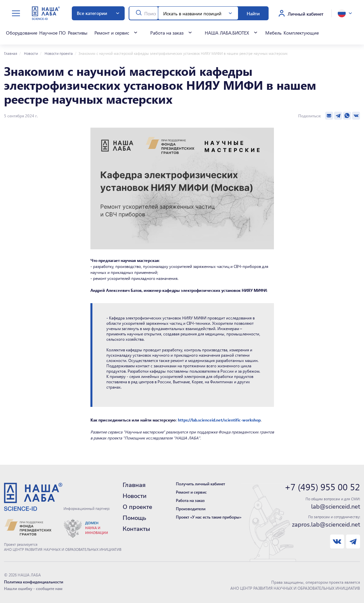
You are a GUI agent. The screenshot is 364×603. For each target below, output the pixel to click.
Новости (30, 54)
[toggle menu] (16, 13)
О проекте (137, 507)
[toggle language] (345, 13)
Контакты (136, 529)
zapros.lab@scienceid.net (326, 525)
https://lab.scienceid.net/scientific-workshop (219, 420)
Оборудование (22, 33)
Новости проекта (58, 54)
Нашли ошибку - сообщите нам (33, 588)
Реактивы (78, 33)
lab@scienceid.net (336, 507)
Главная (11, 54)
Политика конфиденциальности (34, 582)
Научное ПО (53, 33)
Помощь (134, 518)
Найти (253, 13)
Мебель (273, 33)
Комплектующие (301, 33)
